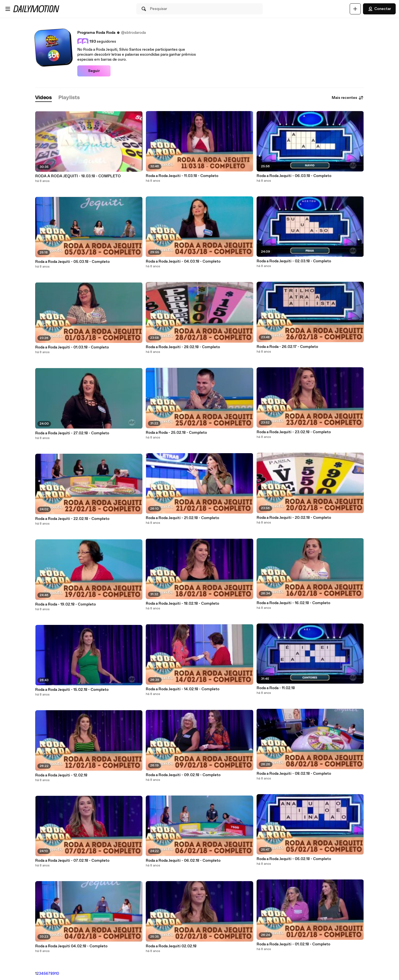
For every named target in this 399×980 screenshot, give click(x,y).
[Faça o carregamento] (355, 9)
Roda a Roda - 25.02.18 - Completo (176, 433)
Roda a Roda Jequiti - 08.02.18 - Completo (294, 774)
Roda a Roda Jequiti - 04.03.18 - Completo (183, 261)
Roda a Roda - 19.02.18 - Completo (66, 604)
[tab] (44, 98)
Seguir (94, 71)
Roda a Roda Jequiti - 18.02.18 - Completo (182, 604)
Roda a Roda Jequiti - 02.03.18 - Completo (294, 261)
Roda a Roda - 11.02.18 (276, 688)
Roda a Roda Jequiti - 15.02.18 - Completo (72, 690)
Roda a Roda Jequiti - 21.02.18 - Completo (182, 518)
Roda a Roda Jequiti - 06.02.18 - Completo (183, 861)
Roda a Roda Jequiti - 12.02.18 (61, 775)
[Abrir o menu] (8, 9)
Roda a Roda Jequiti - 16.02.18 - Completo (293, 603)
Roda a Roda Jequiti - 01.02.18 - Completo (293, 944)
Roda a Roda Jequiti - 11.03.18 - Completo (182, 176)
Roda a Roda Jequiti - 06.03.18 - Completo (294, 176)
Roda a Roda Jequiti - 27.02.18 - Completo (72, 433)
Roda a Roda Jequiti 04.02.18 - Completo (71, 946)
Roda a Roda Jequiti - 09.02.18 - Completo (183, 775)
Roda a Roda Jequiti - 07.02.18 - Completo (72, 861)
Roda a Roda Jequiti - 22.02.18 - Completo (72, 519)
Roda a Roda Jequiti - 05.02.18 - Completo (294, 859)
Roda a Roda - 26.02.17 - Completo (287, 347)
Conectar (379, 9)
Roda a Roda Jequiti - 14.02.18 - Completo (183, 689)
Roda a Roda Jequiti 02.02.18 (171, 946)
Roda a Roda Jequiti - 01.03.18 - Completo (72, 347)
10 (57, 974)
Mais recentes (348, 98)
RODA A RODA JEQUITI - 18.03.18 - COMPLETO (78, 176)
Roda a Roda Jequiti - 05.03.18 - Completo (72, 262)
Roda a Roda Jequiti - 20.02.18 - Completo (294, 518)
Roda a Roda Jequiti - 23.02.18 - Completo (294, 432)
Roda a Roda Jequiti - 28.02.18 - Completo (183, 347)
